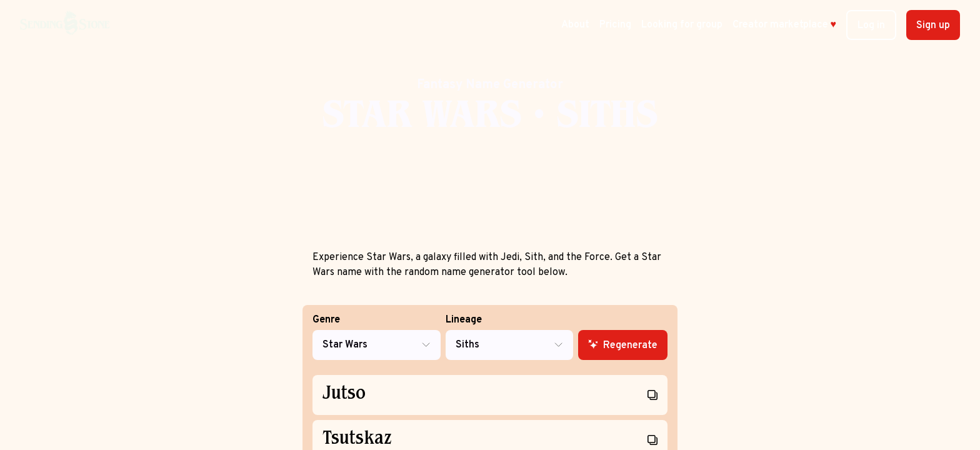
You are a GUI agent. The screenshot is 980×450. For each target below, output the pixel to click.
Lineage (510, 337)
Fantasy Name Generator (490, 85)
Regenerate (623, 346)
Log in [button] (871, 26)
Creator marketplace (785, 25)
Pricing (615, 25)
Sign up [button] (933, 26)
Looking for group (682, 25)
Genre (377, 337)
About (575, 25)
